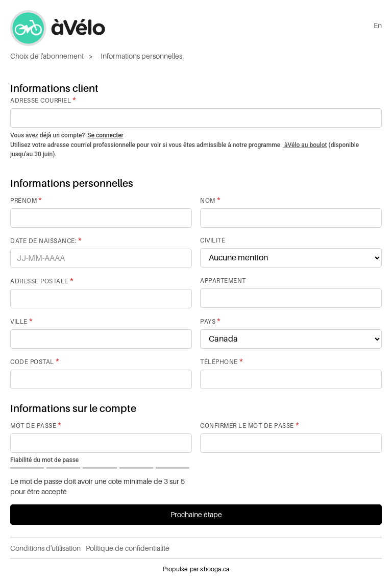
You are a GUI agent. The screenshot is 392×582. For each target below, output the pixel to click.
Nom (208, 201)
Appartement (223, 281)
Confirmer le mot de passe (247, 426)
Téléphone (219, 362)
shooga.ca (215, 569)
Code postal (32, 362)
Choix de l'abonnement (47, 56)
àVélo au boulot (305, 145)
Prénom (23, 201)
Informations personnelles (141, 56)
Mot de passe (33, 426)
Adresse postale (39, 281)
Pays (208, 322)
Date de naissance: (43, 241)
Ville (19, 322)
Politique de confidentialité (128, 548)
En (378, 26)
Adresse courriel (41, 101)
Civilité (213, 240)
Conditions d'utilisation (45, 548)
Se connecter (105, 135)
